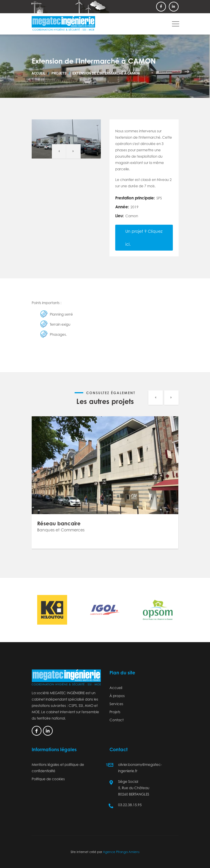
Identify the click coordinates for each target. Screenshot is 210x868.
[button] (175, 22)
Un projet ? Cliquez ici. (144, 238)
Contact (117, 720)
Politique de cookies (48, 779)
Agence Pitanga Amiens (121, 852)
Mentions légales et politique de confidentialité (58, 768)
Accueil (39, 73)
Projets (59, 73)
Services (116, 704)
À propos (117, 696)
